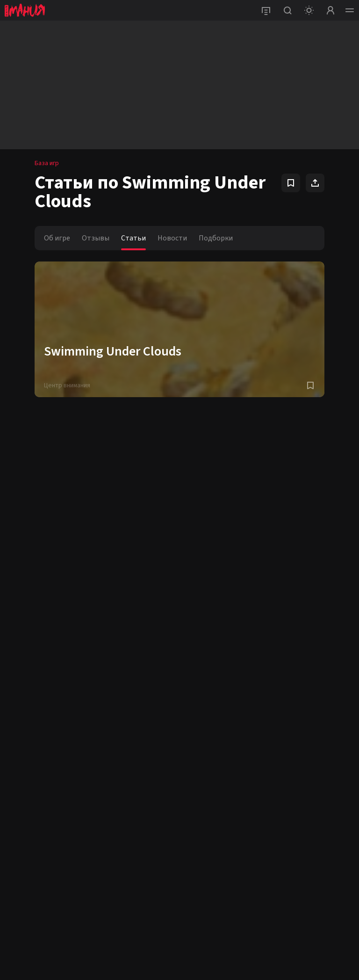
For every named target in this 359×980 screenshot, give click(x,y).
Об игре (57, 238)
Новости (172, 238)
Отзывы (96, 238)
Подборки (216, 238)
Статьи (133, 238)
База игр (47, 163)
